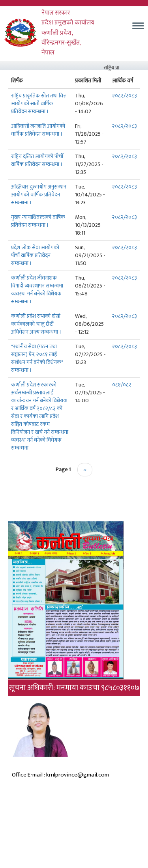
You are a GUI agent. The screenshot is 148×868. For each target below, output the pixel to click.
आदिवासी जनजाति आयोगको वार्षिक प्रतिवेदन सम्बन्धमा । (38, 130)
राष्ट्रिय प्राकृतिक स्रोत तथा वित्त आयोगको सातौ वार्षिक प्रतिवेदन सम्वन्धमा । (39, 104)
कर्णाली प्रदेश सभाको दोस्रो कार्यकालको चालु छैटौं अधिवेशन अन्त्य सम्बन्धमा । (36, 324)
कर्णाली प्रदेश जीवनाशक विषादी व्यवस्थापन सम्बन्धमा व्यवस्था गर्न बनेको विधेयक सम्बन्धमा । (37, 290)
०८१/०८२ (122, 385)
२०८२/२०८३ (125, 96)
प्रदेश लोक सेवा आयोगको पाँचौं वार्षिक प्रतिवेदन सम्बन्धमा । (35, 255)
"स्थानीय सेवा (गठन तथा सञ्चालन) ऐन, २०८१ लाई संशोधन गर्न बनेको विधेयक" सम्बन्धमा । (37, 358)
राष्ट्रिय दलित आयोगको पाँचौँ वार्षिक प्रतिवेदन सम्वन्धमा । (37, 160)
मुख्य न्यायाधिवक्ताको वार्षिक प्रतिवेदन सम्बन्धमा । (38, 221)
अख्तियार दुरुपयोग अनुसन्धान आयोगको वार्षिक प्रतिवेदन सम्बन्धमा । (39, 195)
